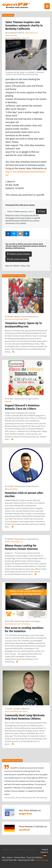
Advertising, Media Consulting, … (28, 621)
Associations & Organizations (27, 399)
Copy (41, 211)
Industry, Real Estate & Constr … (27, 486)
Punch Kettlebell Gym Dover (16, 711)
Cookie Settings (42, 860)
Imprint (10, 857)
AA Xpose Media (11, 489)
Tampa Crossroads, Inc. (14, 542)
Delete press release (19, 254)
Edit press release (17, 259)
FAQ (4, 857)
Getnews (8, 401)
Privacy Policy (20, 857)
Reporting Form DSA (26, 860)
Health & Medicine (22, 709)
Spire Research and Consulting (17, 624)
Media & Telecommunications (27, 317)
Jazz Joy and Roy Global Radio (17, 319)
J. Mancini (25, 38)
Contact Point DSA (9, 860)
